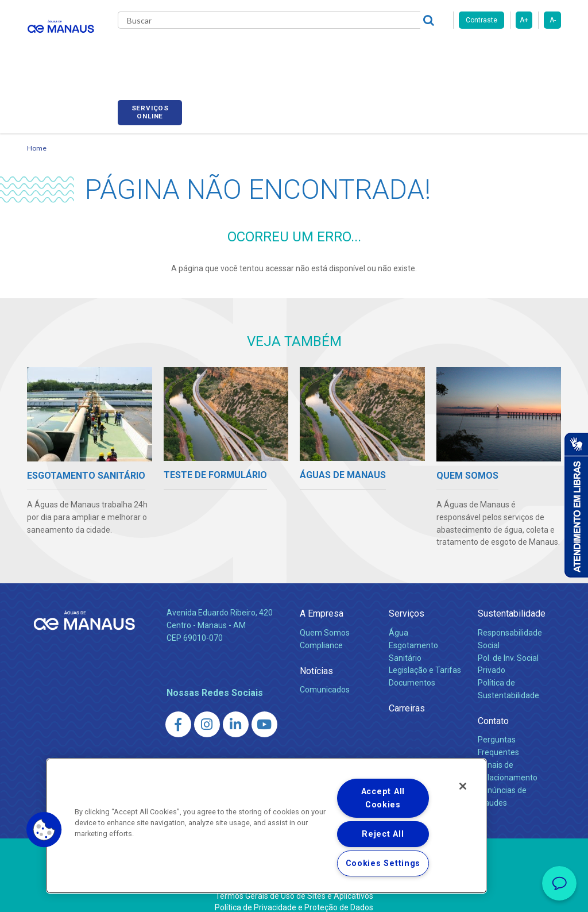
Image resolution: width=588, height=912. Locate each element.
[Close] (463, 786)
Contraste (481, 20)
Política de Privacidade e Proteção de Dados (294, 895)
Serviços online (529, 53)
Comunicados (325, 676)
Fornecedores (446, 52)
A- (553, 20)
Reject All (383, 834)
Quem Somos (325, 619)
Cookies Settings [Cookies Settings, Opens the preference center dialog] (383, 863)
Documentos (412, 670)
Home (37, 135)
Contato (493, 708)
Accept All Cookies (383, 798)
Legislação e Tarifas (425, 657)
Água (399, 619)
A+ (524, 20)
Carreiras (385, 52)
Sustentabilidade (512, 601)
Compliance (321, 632)
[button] (44, 830)
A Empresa (322, 601)
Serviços (407, 601)
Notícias (316, 658)
